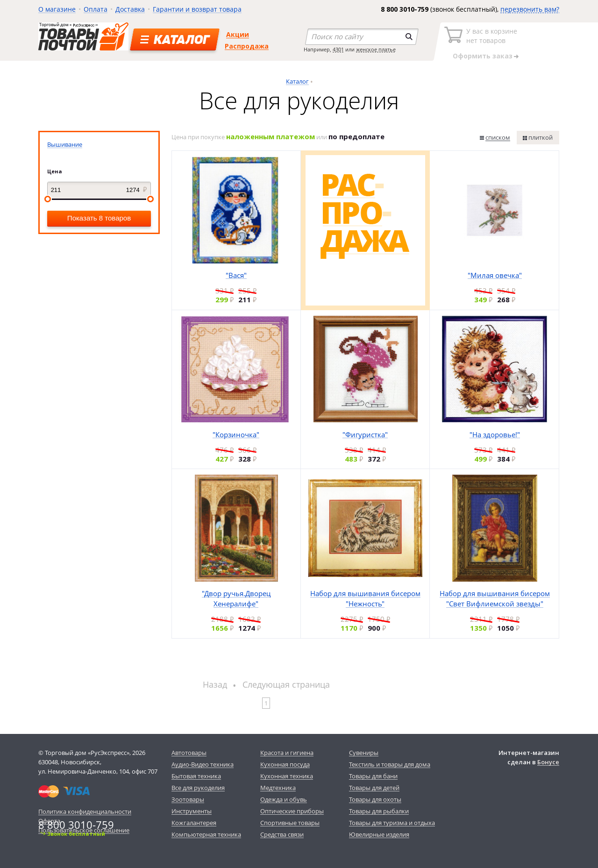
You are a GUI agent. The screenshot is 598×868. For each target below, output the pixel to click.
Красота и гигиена (287, 753)
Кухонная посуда (285, 764)
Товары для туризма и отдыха (392, 823)
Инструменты (192, 811)
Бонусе (548, 762)
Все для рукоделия (198, 788)
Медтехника (278, 788)
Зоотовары (188, 799)
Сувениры (364, 753)
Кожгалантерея (194, 823)
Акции (238, 34)
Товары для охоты (375, 799)
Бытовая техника (196, 776)
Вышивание (65, 144)
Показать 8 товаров (99, 218)
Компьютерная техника (206, 834)
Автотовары (189, 753)
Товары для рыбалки (379, 811)
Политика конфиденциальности (85, 811)
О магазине (57, 9)
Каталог (297, 81)
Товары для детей (374, 788)
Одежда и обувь (284, 799)
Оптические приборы (292, 811)
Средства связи (282, 834)
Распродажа (247, 46)
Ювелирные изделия (379, 834)
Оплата (96, 9)
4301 (338, 49)
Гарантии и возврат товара (197, 9)
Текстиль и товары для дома (390, 764)
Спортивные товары (290, 823)
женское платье (376, 49)
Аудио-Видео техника (203, 764)
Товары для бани (373, 776)
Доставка (130, 9)
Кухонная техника (287, 776)
